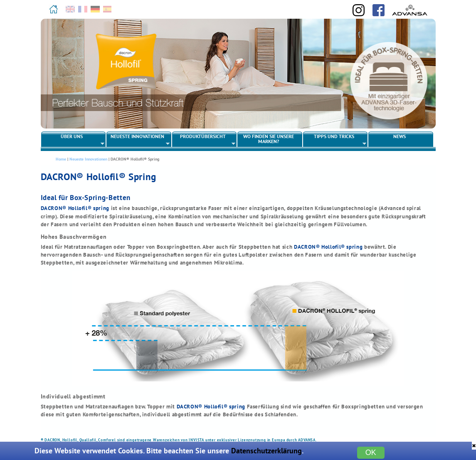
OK (371, 453)
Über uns (73, 140)
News (400, 136)
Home (61, 159)
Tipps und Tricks (335, 140)
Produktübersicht (204, 140)
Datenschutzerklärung (266, 451)
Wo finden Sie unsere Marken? (269, 139)
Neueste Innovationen (138, 140)
